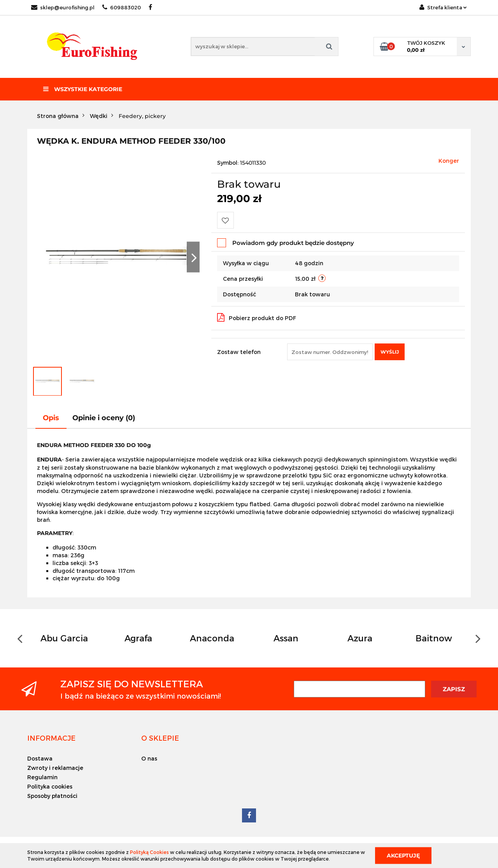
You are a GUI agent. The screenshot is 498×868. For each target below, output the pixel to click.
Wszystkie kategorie (83, 89)
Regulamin (42, 777)
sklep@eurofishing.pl (63, 7)
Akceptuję (403, 855)
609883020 (122, 7)
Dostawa (40, 758)
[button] (51, 738)
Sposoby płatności (52, 796)
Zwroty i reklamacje (55, 768)
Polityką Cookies (149, 852)
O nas (149, 758)
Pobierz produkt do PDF (257, 317)
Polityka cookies (50, 786)
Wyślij (390, 352)
